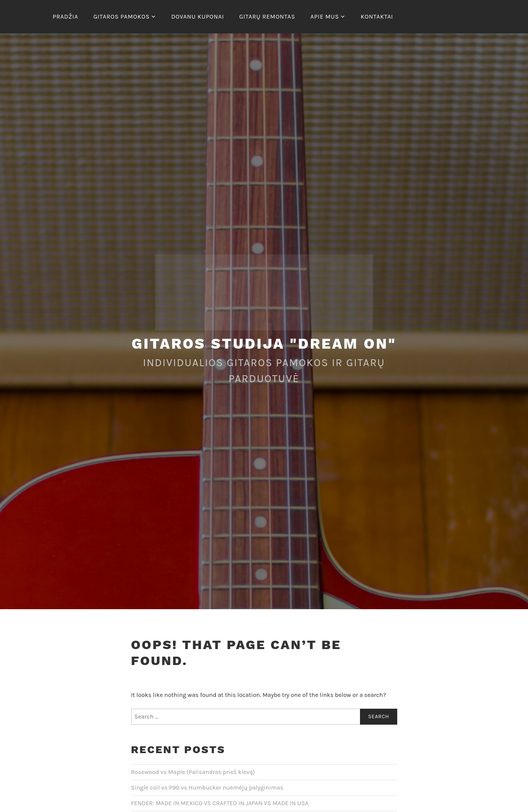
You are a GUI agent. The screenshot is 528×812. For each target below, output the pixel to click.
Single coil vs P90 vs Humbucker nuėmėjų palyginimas (207, 788)
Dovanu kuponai (197, 17)
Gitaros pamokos (122, 17)
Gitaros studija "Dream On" (264, 344)
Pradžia (66, 17)
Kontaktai (377, 17)
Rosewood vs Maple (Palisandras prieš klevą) (193, 772)
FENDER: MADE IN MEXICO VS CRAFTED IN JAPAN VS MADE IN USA (220, 803)
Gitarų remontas (267, 17)
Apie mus (324, 17)
